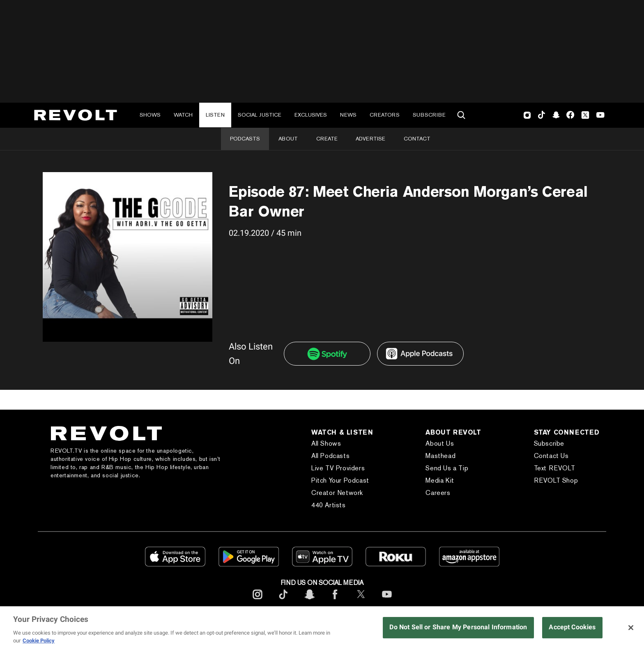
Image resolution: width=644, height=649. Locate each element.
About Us (440, 443)
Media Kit (440, 480)
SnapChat (556, 115)
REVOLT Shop (556, 480)
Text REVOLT (555, 468)
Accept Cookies (572, 627)
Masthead (440, 456)
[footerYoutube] (387, 601)
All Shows (326, 443)
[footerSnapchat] (309, 601)
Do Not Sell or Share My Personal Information (458, 627)
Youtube (600, 116)
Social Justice (260, 115)
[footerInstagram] (258, 601)
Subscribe (429, 115)
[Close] (631, 628)
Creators (385, 115)
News (348, 115)
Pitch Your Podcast (340, 480)
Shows (150, 115)
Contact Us (551, 456)
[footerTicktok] (283, 601)
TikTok (542, 115)
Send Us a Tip (447, 468)
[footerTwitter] (361, 601)
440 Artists (329, 505)
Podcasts (245, 139)
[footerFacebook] (335, 601)
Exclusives (311, 115)
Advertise (370, 139)
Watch (183, 115)
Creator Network (337, 493)
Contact (417, 139)
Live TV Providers (338, 468)
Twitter (585, 115)
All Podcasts (330, 456)
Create (327, 139)
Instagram (527, 115)
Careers (438, 493)
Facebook (570, 115)
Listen (215, 115)
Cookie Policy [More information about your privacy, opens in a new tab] (39, 641)
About (288, 139)
